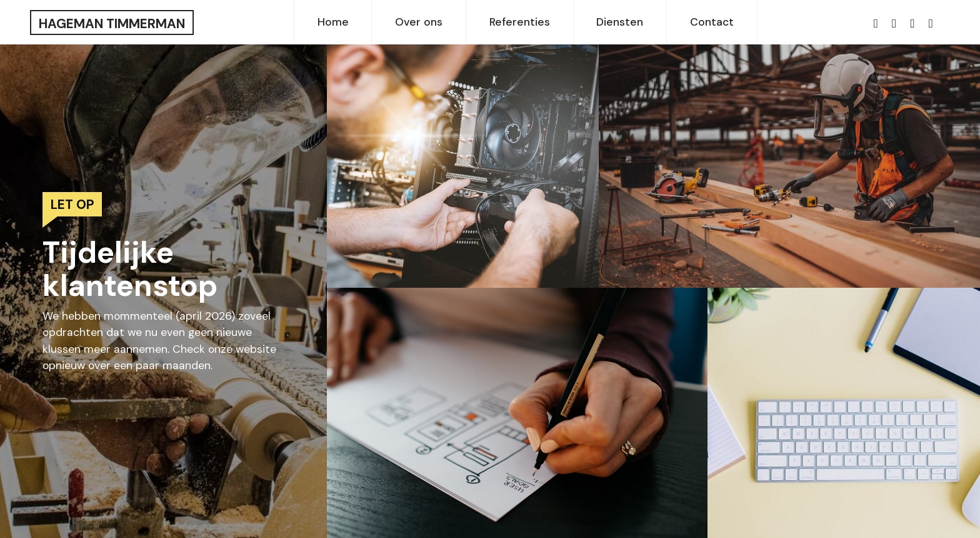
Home (333, 22)
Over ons (419, 22)
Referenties (520, 22)
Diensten (620, 22)
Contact (712, 22)
